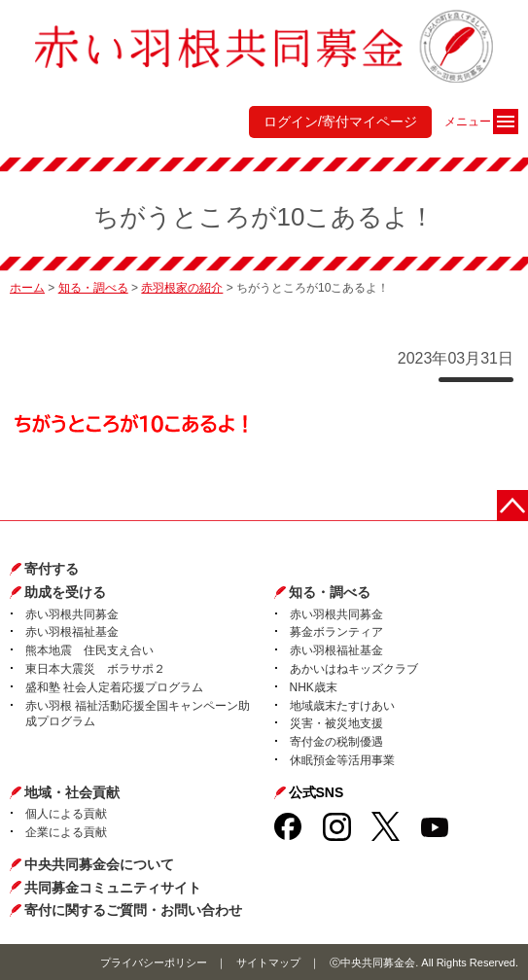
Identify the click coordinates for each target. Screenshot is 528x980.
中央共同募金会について (99, 864)
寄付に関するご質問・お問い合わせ (133, 910)
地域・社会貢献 (72, 792)
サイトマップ (268, 962)
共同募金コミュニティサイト (113, 888)
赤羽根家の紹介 (182, 288)
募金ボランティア (336, 632)
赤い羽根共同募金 (72, 614)
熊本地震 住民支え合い (89, 650)
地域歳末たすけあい (342, 706)
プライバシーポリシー (154, 962)
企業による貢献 (66, 832)
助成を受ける (65, 592)
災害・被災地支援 (336, 723)
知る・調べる (93, 288)
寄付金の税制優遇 (336, 742)
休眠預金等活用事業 (342, 760)
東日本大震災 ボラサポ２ (95, 669)
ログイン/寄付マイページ (340, 122)
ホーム (27, 288)
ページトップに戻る (512, 506)
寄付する (52, 569)
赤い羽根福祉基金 (72, 632)
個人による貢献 (66, 814)
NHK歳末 (314, 687)
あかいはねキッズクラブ (354, 669)
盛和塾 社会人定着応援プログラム (114, 687)
